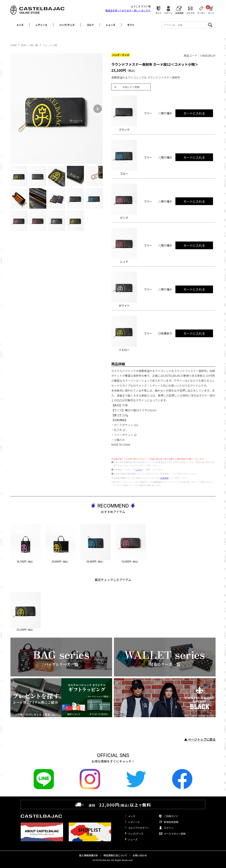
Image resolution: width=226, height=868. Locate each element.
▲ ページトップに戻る (200, 739)
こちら (139, 469)
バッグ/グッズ (67, 25)
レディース (41, 25)
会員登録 (179, 13)
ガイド (158, 13)
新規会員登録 (171, 822)
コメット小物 (50, 45)
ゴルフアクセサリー (139, 828)
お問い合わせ (140, 855)
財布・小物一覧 (30, 45)
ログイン (168, 13)
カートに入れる (194, 113)
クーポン (201, 13)
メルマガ (190, 13)
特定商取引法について (115, 855)
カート (211, 10)
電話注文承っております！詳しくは (128, 10)
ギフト (131, 25)
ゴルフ (90, 25)
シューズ (111, 25)
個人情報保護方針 (89, 855)
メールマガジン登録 (175, 834)
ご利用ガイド (171, 816)
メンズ (20, 25)
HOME (14, 45)
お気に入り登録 (131, 87)
